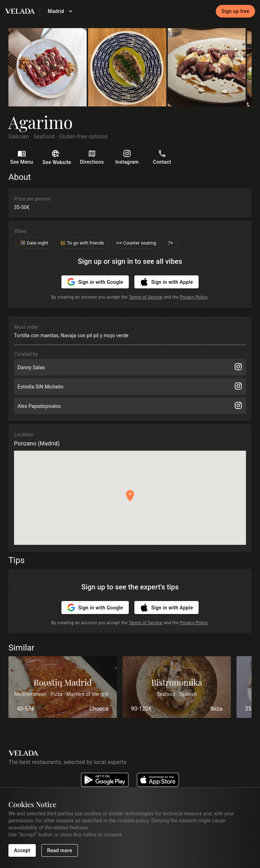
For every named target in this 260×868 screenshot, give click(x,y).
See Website (57, 158)
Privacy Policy (194, 297)
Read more (59, 851)
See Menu (22, 158)
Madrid (60, 11)
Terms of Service (146, 297)
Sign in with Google (95, 282)
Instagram (127, 158)
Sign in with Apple (166, 282)
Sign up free (235, 11)
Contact (162, 158)
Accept (22, 851)
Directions (92, 158)
